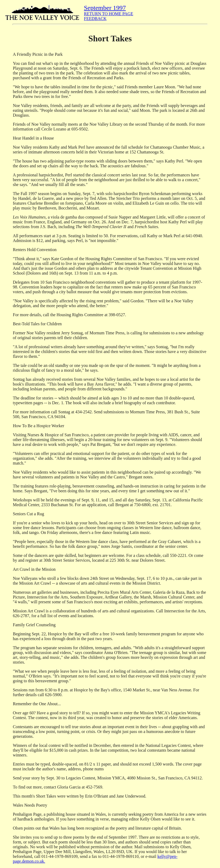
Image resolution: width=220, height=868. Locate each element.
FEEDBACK (95, 19)
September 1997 (105, 8)
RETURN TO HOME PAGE (109, 14)
